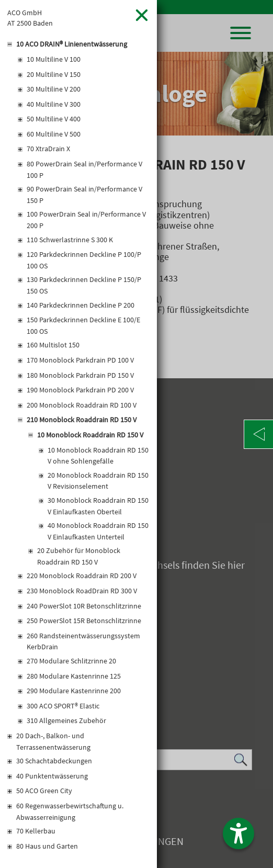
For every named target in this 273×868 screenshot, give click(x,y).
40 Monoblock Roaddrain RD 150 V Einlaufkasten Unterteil (98, 531)
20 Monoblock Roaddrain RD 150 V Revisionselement (98, 481)
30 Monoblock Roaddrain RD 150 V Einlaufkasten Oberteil (98, 506)
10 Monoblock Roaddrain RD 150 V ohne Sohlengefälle (98, 456)
